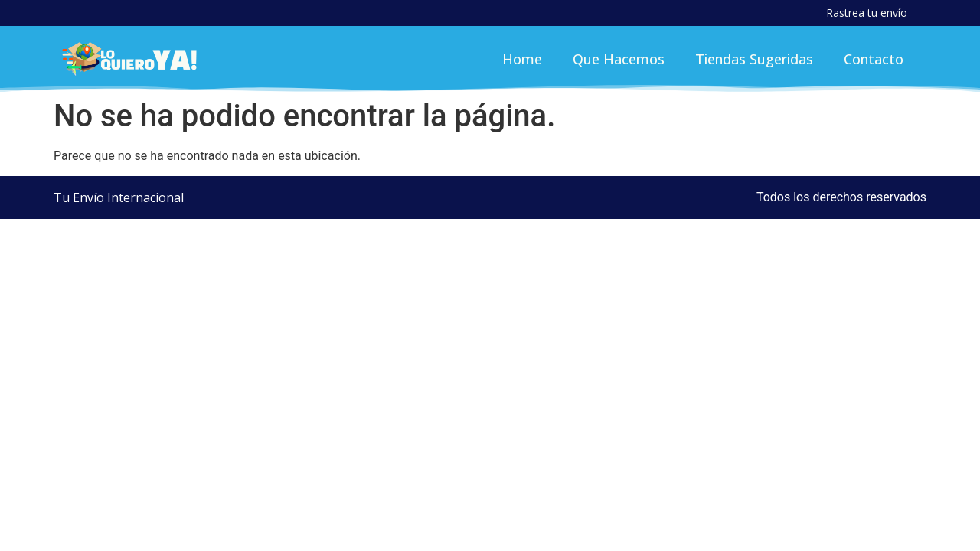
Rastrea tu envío (867, 13)
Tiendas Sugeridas (754, 59)
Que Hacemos (619, 59)
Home (522, 59)
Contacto (874, 59)
